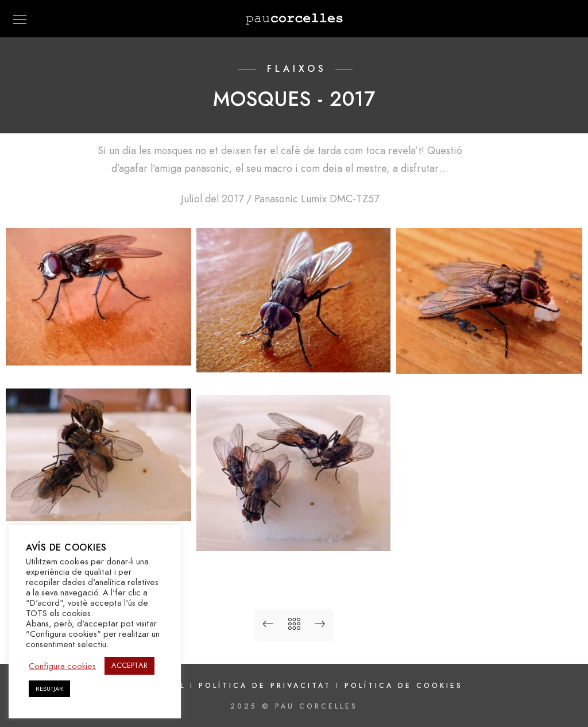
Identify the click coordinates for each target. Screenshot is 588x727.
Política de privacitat (267, 686)
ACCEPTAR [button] (129, 666)
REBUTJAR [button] (49, 689)
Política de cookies (404, 686)
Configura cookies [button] (62, 666)
